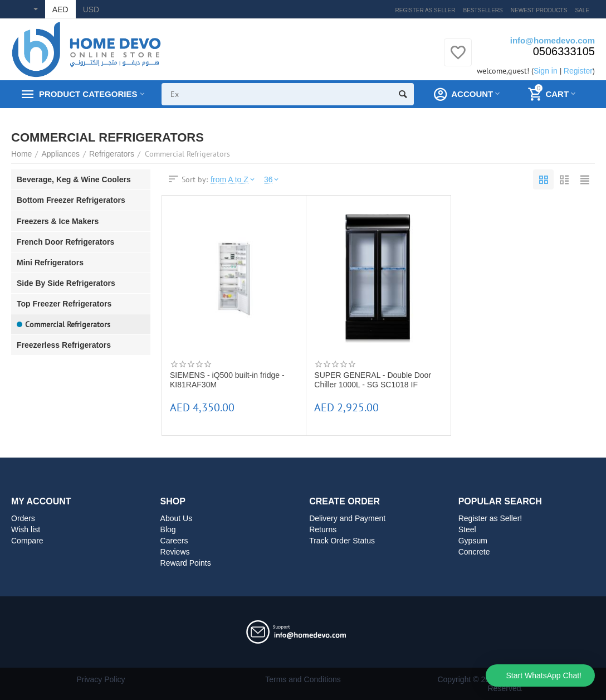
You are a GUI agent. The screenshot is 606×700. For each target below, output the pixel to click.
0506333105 (564, 51)
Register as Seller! (490, 518)
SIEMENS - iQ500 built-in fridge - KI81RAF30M (227, 380)
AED (60, 9)
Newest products (539, 10)
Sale (582, 10)
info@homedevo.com (553, 40)
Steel (467, 529)
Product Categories (88, 94)
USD (91, 9)
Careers (174, 541)
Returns (323, 529)
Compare (27, 541)
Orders (23, 518)
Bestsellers (483, 10)
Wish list (26, 529)
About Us (177, 518)
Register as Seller (426, 10)
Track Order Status (342, 541)
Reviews (175, 552)
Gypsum (473, 541)
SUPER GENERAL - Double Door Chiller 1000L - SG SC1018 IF (373, 380)
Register (578, 71)
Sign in (546, 71)
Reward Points (186, 563)
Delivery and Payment (347, 518)
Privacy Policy (101, 679)
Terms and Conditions (303, 679)
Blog (168, 529)
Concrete (474, 552)
